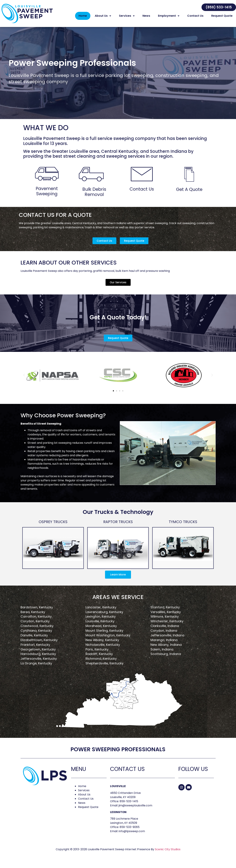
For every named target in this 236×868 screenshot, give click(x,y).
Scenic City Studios (168, 853)
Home (83, 16)
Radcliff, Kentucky (99, 658)
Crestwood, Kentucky (37, 630)
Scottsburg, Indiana (166, 658)
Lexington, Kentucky (101, 620)
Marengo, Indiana (164, 644)
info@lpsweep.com (132, 835)
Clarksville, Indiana (165, 630)
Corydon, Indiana (164, 634)
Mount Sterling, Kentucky (104, 634)
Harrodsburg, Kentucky (38, 658)
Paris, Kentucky (97, 653)
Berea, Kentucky (33, 616)
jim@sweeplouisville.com (135, 809)
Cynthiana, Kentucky (36, 634)
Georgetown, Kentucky (38, 653)
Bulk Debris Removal (94, 196)
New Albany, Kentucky (102, 644)
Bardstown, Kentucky (37, 611)
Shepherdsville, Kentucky (105, 667)
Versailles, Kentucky (166, 616)
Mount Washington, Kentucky (108, 639)
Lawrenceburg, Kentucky (104, 616)
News (146, 16)
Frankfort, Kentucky (35, 648)
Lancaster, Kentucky (101, 611)
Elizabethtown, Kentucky (39, 644)
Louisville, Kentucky (100, 625)
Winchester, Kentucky (167, 625)
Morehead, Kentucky (101, 630)
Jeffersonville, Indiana (167, 639)
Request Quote (222, 16)
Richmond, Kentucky (101, 662)
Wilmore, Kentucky (165, 620)
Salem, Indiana (162, 653)
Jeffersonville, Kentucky (39, 662)
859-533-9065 (130, 831)
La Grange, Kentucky (36, 667)
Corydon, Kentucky (35, 625)
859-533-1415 (129, 805)
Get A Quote (189, 193)
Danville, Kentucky (34, 639)
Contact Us (195, 16)
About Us (103, 16)
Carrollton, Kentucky (36, 620)
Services (127, 16)
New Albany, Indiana (166, 648)
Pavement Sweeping (47, 195)
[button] (219, 7)
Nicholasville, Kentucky (103, 648)
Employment (169, 16)
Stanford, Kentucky (165, 611)
